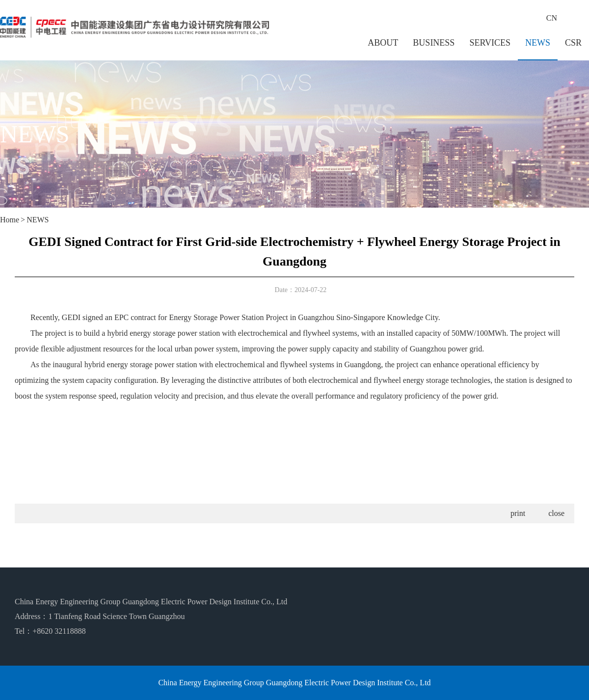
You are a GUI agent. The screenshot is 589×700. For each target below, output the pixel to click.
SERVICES (490, 43)
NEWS (538, 43)
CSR (573, 43)
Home (10, 220)
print (518, 513)
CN (552, 18)
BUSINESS (434, 43)
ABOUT (383, 43)
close (556, 513)
